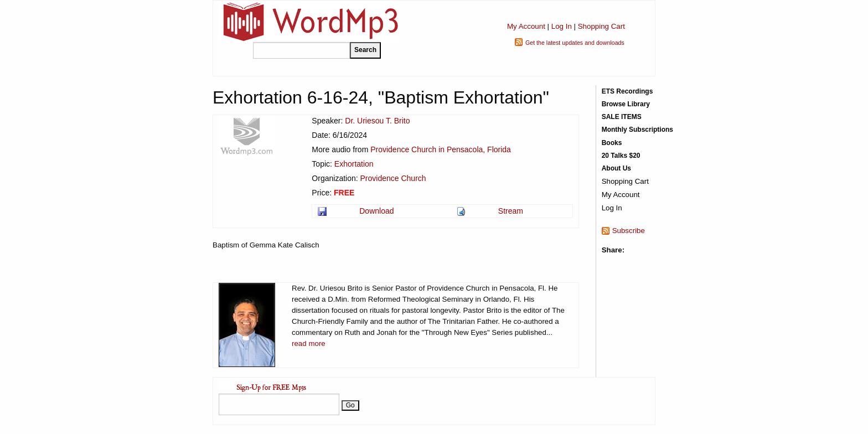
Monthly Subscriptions (637, 130)
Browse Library (626, 104)
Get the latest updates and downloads (575, 43)
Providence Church (393, 178)
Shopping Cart (601, 26)
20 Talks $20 (621, 156)
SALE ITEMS (622, 117)
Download (376, 211)
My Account (526, 26)
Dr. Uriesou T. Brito (377, 121)
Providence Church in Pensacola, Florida (441, 149)
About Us (616, 168)
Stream (511, 211)
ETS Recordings (627, 91)
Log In (562, 26)
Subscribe (629, 231)
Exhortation (354, 164)
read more (309, 343)
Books (612, 143)
